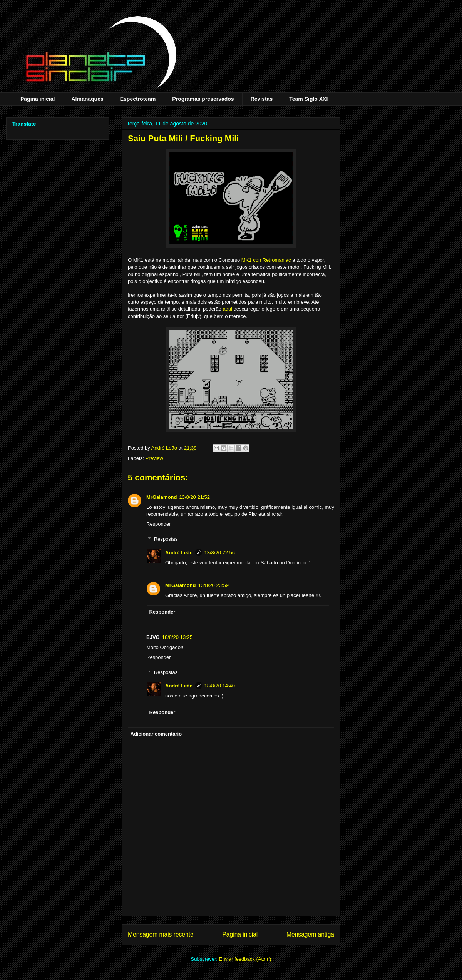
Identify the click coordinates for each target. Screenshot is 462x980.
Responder (159, 524)
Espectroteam (138, 99)
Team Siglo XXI (308, 99)
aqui (227, 309)
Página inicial (38, 99)
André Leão (179, 553)
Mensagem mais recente (161, 934)
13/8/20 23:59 (213, 585)
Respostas (166, 539)
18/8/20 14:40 (220, 686)
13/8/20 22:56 (220, 553)
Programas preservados (203, 99)
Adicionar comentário (156, 734)
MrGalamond (162, 497)
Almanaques (87, 99)
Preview (154, 458)
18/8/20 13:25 (177, 637)
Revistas (262, 99)
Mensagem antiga (310, 934)
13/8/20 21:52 (194, 497)
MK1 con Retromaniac (266, 260)
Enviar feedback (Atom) (245, 959)
